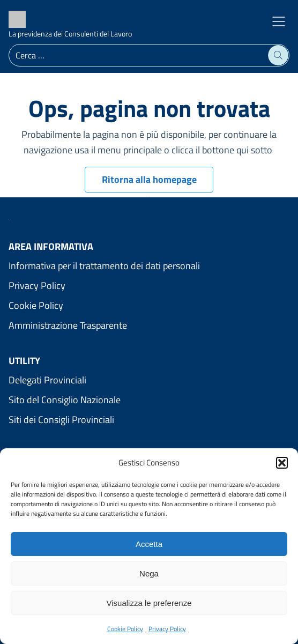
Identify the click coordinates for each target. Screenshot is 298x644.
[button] (282, 463)
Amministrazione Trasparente (68, 325)
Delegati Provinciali (47, 380)
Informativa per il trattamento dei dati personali (104, 266)
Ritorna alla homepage (149, 179)
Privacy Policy (167, 629)
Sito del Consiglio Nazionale (65, 400)
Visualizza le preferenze (149, 603)
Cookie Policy (125, 629)
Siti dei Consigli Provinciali (61, 420)
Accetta (149, 544)
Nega (149, 573)
